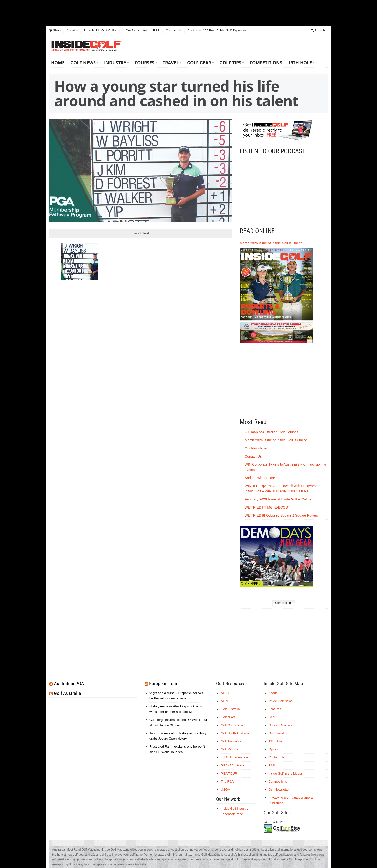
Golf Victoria (230, 749)
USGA (225, 790)
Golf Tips (230, 63)
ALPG (225, 701)
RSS (156, 30)
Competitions (266, 63)
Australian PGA (69, 684)
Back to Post (141, 233)
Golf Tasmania (231, 741)
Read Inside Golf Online (100, 30)
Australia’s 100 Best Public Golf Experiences (219, 30)
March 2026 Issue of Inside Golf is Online (271, 243)
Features (275, 709)
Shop (55, 30)
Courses (144, 63)
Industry (115, 63)
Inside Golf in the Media (285, 773)
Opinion (274, 749)
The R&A (227, 781)
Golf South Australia (235, 733)
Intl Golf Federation (235, 757)
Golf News (83, 63)
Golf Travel (276, 733)
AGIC (225, 693)
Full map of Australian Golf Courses (272, 432)
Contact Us (173, 30)
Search (318, 30)
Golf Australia (68, 693)
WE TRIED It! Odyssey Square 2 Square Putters (281, 515)
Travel (171, 63)
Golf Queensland (233, 725)
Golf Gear (199, 63)
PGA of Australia (233, 765)
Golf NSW (228, 717)
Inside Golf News (281, 701)
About (71, 30)
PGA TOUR (229, 773)
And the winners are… (262, 478)
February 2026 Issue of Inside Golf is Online (278, 499)
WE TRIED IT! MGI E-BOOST (267, 507)
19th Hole (300, 63)
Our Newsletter (136, 30)
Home (58, 63)
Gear (272, 717)
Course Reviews (280, 725)
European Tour (163, 684)
